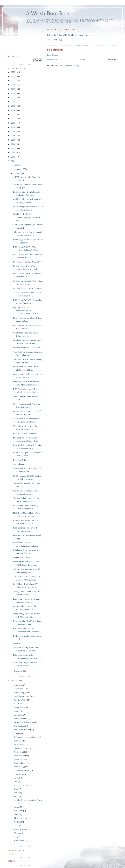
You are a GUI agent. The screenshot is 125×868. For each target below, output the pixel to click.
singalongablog (21, 748)
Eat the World (20, 700)
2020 (13, 85)
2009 (13, 131)
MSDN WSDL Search (22, 557)
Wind (17, 814)
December (18, 165)
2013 (13, 114)
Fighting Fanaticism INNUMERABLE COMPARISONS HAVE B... (27, 310)
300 (16, 781)
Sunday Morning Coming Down (28, 800)
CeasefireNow (20, 840)
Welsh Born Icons (22, 696)
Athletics (18, 715)
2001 (13, 161)
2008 (13, 136)
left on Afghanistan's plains (26, 737)
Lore (16, 789)
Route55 (18, 741)
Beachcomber (20, 718)
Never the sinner (21, 818)
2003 (13, 157)
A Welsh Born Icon (48, 13)
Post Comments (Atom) (69, 66)
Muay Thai (19, 707)
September (18, 671)
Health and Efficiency (24, 722)
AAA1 (17, 778)
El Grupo (18, 704)
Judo (16, 711)
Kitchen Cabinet (21, 785)
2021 (13, 80)
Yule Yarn (18, 774)
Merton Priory (20, 763)
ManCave (18, 759)
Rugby (17, 685)
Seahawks (19, 752)
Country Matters (21, 829)
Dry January (20, 756)
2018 (13, 93)
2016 (13, 102)
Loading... (12, 854)
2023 (13, 72)
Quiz (16, 796)
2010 (13, 127)
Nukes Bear (19, 744)
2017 (13, 97)
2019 (13, 89)
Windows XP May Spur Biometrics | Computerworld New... (26, 217)
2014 (13, 110)
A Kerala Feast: (20, 464)
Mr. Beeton (19, 726)
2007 (13, 140)
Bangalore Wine (20, 460)
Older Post (113, 60)
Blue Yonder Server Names (25, 434)
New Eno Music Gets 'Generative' (27, 262)
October (17, 173)
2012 (13, 119)
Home (83, 60)
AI (15, 837)
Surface (18, 822)
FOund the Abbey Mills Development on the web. (68, 35)
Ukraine (18, 833)
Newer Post (52, 60)
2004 (13, 153)
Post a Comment (53, 55)
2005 (13, 148)
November (18, 169)
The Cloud (19, 689)
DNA (17, 793)
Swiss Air (17, 643)
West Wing (19, 767)
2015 (13, 106)
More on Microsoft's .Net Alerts (27, 348)
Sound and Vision (22, 770)
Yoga (17, 733)
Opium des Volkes (22, 730)
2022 (13, 76)
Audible (18, 826)
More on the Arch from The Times (28, 288)
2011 (13, 123)
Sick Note (19, 811)
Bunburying (19, 692)
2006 (13, 144)
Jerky (17, 807)
